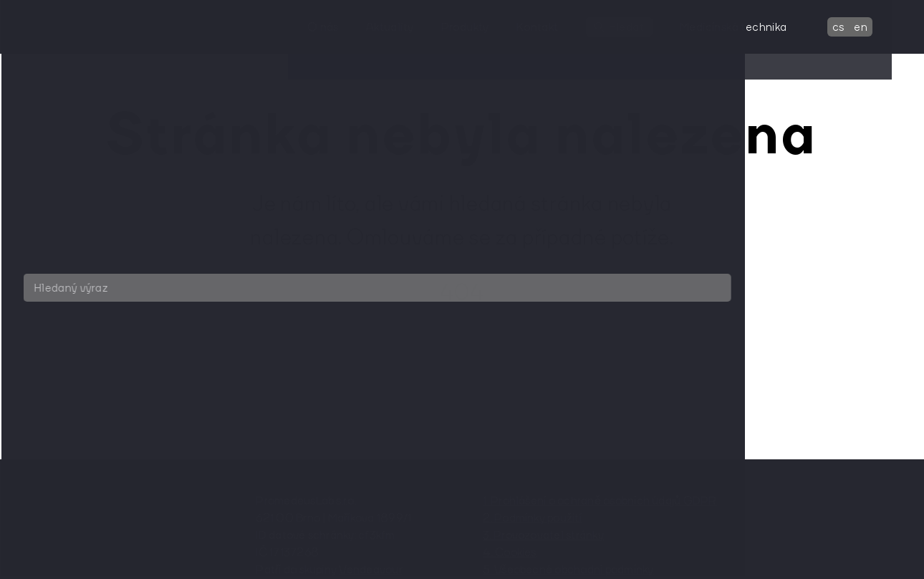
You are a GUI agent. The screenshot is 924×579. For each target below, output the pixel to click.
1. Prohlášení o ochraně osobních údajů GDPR (600, 500)
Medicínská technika (753, 27)
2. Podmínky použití (532, 517)
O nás (342, 27)
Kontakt (557, 27)
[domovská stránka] (111, 27)
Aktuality (409, 27)
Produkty (484, 27)
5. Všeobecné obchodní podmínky (568, 569)
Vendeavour (370, 569)
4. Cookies (509, 552)
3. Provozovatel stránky (543, 535)
